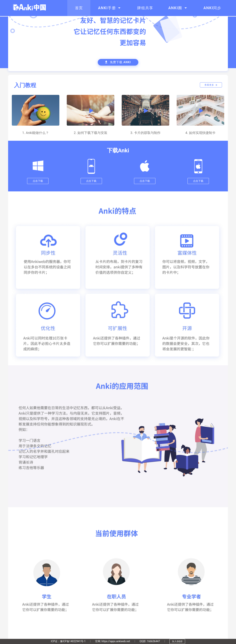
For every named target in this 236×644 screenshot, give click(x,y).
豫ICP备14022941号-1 (73, 641)
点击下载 (38, 181)
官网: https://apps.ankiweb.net (113, 641)
